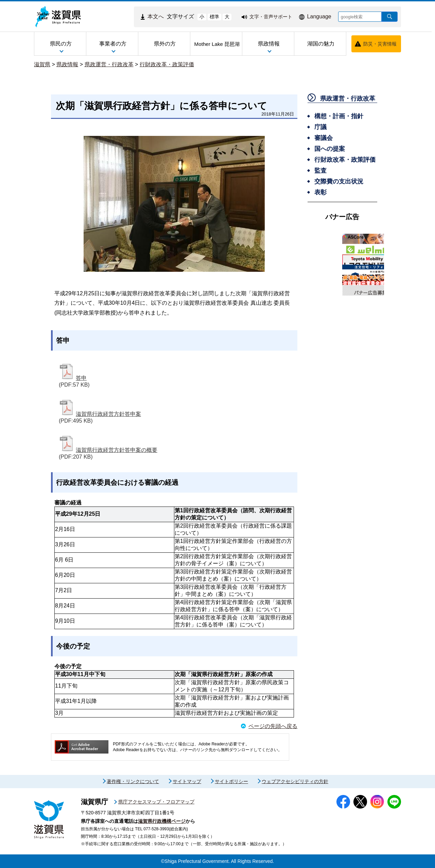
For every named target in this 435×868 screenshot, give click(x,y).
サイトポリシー (231, 781)
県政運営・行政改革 (109, 64)
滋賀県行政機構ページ (162, 821)
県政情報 (67, 64)
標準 (214, 17)
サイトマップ (187, 781)
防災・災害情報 (380, 44)
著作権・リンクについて (133, 781)
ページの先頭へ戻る (273, 726)
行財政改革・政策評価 (167, 64)
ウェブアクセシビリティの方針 (295, 781)
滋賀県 (42, 64)
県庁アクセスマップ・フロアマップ (156, 802)
